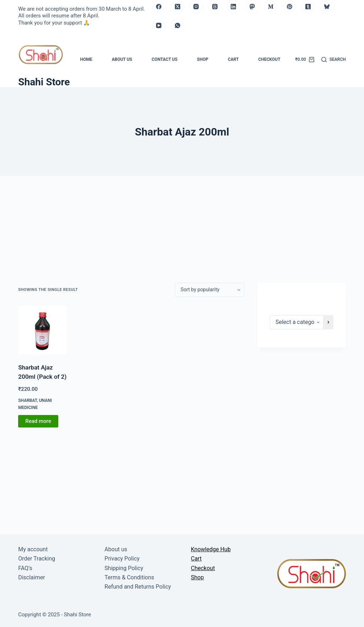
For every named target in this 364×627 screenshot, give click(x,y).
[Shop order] (210, 290)
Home (86, 59)
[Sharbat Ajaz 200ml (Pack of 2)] (42, 330)
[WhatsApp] (177, 26)
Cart (233, 59)
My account (33, 549)
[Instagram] (196, 7)
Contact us (165, 59)
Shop (203, 59)
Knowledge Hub (211, 549)
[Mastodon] (252, 7)
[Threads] (215, 7)
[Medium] (271, 7)
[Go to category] (328, 322)
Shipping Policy (124, 568)
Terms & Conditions (129, 577)
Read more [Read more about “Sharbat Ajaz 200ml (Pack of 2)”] (38, 421)
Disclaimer (31, 577)
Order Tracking (37, 559)
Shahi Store (44, 82)
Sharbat (27, 400)
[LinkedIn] (234, 7)
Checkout (269, 59)
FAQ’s (25, 568)
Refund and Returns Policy (138, 587)
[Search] (334, 60)
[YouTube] (159, 26)
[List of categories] (297, 322)
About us (122, 59)
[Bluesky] (327, 7)
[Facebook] (159, 7)
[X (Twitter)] (177, 7)
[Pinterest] (289, 7)
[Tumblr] (308, 7)
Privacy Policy (122, 559)
